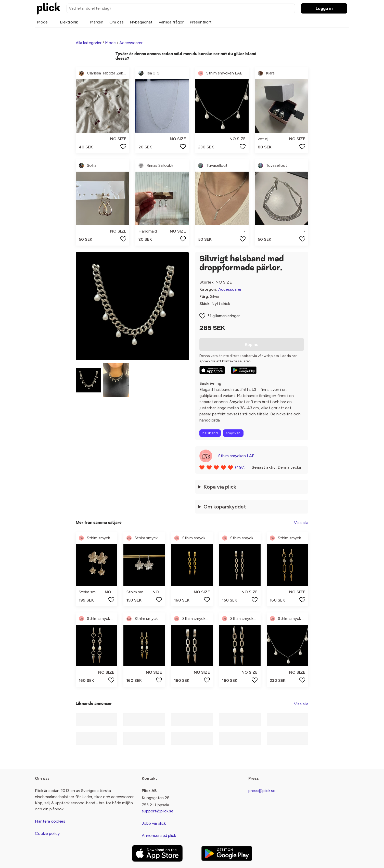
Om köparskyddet (225, 507)
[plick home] (49, 8)
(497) (240, 467)
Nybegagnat (141, 22)
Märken (97, 22)
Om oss (117, 22)
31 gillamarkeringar (223, 316)
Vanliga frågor (171, 22)
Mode (42, 22)
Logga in (324, 8)
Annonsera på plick (159, 835)
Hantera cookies (50, 821)
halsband (210, 433)
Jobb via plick (154, 823)
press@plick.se (262, 791)
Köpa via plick (220, 487)
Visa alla (301, 523)
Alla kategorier (89, 43)
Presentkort (201, 22)
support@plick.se (158, 811)
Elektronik (69, 22)
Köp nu (252, 344)
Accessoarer (131, 43)
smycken (233, 433)
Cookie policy (47, 833)
